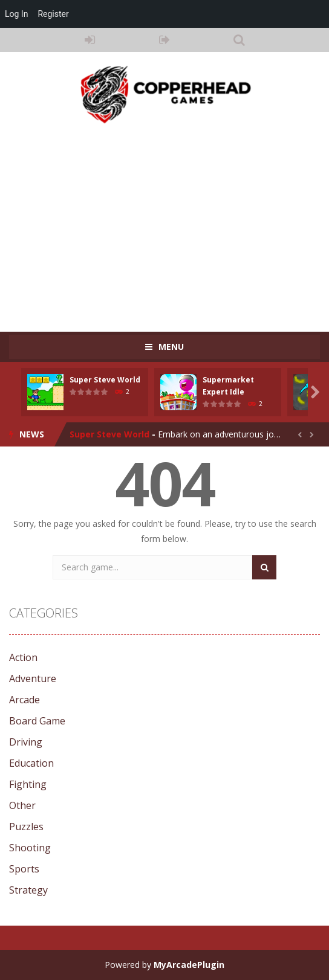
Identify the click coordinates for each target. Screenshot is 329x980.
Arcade (24, 700)
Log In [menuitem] (16, 14)
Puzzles (26, 827)
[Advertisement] (169, 222)
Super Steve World (105, 380)
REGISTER (164, 40)
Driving (26, 742)
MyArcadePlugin (189, 965)
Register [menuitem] (53, 14)
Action (23, 657)
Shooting (30, 848)
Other (22, 805)
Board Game (37, 721)
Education (31, 763)
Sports (24, 869)
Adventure (33, 679)
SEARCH (239, 40)
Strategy (28, 890)
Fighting (28, 784)
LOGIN (90, 40)
